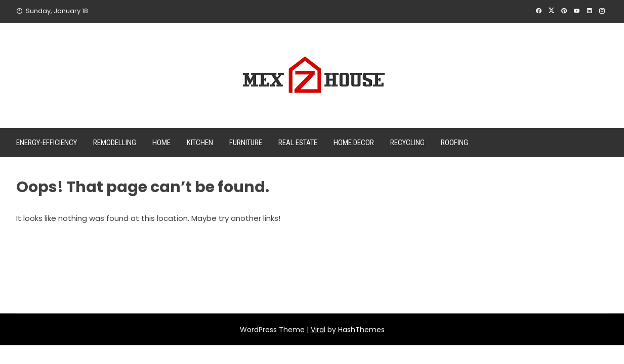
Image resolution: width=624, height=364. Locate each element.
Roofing (454, 143)
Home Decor (354, 143)
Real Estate (298, 143)
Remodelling (115, 143)
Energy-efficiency (47, 143)
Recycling (407, 143)
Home (161, 143)
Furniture (246, 143)
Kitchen (200, 143)
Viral (318, 330)
